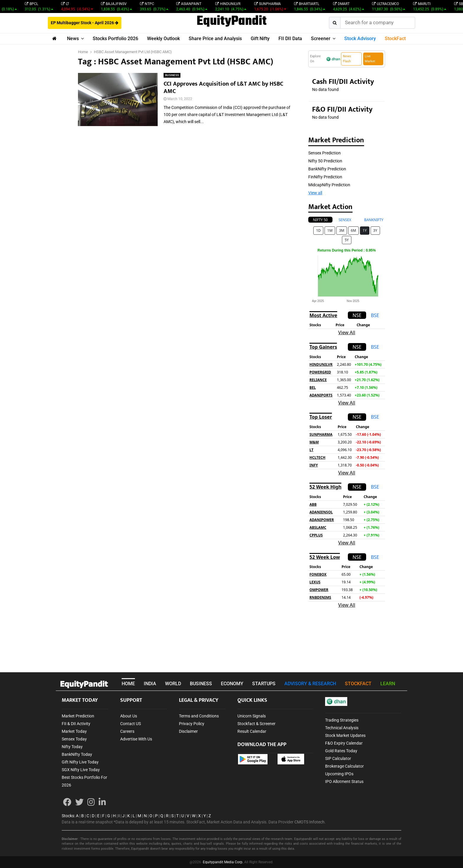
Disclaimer (188, 731)
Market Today (74, 731)
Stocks (68, 816)
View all (315, 193)
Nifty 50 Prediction (325, 161)
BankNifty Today (77, 754)
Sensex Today (74, 739)
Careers (127, 731)
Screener (321, 39)
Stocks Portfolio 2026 (115, 39)
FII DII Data (290, 39)
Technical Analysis (342, 728)
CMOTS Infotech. (310, 822)
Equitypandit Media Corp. (223, 862)
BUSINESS (172, 75)
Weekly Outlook (163, 39)
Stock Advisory (360, 39)
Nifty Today (72, 747)
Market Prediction (78, 716)
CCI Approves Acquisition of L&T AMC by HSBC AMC (223, 88)
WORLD (173, 684)
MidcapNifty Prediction (329, 185)
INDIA (150, 684)
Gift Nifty (260, 39)
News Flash (347, 59)
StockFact (395, 39)
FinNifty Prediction (325, 177)
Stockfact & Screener (256, 724)
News (73, 39)
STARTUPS (264, 684)
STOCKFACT (358, 684)
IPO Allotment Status (344, 781)
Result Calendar (252, 731)
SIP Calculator (338, 758)
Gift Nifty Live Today (80, 762)
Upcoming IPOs (339, 774)
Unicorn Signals (252, 716)
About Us (129, 716)
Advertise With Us (136, 739)
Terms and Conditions (199, 716)
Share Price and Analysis (215, 39)
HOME (128, 684)
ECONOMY (232, 684)
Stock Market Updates (345, 735)
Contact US (131, 724)
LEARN (388, 684)
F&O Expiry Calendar (344, 743)
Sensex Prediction (325, 153)
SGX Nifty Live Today (81, 770)
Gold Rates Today (341, 751)
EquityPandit (232, 22)
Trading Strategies (342, 720)
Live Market (370, 59)
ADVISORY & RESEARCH (310, 684)
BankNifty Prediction (327, 169)
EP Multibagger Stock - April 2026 (85, 23)
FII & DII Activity (76, 724)
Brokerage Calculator (344, 766)
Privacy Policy (192, 724)
